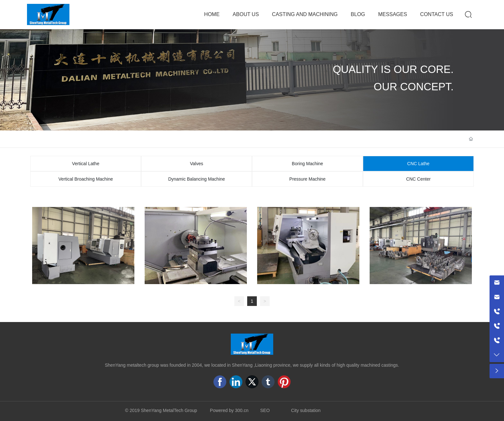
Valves (197, 164)
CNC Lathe (418, 164)
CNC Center (418, 179)
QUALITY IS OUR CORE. (393, 69)
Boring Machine (307, 164)
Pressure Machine (307, 179)
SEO (265, 410)
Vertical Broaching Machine (86, 179)
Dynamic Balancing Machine (197, 179)
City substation (306, 410)
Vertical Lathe (86, 164)
